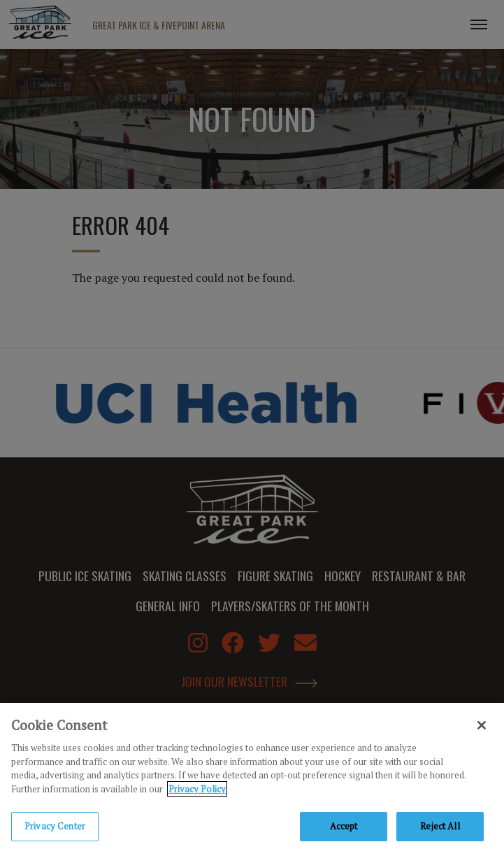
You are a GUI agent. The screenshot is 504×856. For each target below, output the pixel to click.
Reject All (440, 828)
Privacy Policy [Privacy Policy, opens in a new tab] (197, 790)
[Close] (482, 727)
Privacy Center (55, 828)
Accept (344, 828)
